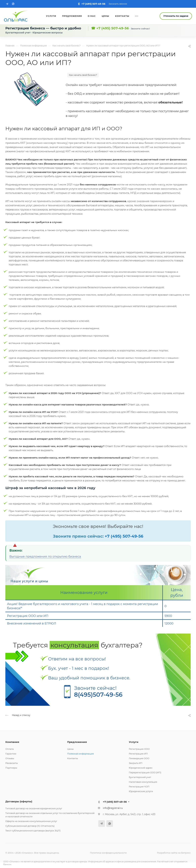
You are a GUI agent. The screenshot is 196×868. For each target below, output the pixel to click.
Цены (70, 749)
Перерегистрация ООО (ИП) (145, 772)
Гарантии (11, 754)
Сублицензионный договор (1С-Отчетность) (30, 826)
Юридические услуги (141, 791)
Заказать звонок (118, 4)
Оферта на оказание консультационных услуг (31, 821)
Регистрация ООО (139, 749)
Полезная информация (80, 754)
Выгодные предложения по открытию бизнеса (45, 556)
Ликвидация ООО (139, 758)
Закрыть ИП (136, 763)
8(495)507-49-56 (98, 695)
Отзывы (10, 758)
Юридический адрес (141, 768)
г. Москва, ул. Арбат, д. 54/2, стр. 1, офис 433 (129, 814)
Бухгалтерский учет (140, 777)
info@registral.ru (113, 808)
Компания (12, 742)
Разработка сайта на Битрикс (174, 853)
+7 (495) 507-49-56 (93, 4)
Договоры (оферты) (19, 801)
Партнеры (11, 768)
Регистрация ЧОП (139, 787)
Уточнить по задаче (176, 16)
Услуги (134, 742)
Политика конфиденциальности (108, 853)
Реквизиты (12, 763)
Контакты (73, 758)
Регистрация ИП (138, 754)
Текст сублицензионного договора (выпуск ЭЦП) (33, 831)
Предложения (77, 742)
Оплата (10, 749)
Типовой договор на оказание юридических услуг (34, 808)
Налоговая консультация (143, 782)
